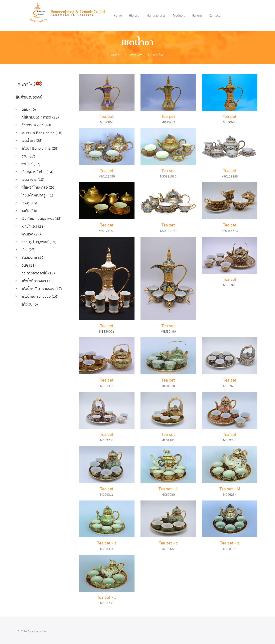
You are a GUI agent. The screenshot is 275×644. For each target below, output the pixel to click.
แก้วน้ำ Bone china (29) (39, 147)
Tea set (107, 170)
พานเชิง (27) (30, 231)
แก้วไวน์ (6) (29, 299)
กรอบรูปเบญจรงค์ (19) (38, 239)
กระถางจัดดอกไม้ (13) (37, 269)
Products (179, 16)
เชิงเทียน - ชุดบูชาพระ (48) (40, 216)
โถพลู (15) (29, 201)
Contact (214, 16)
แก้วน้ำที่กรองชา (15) (37, 277)
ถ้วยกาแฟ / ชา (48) (35, 125)
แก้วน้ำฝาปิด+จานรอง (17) (41, 284)
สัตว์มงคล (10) (32, 254)
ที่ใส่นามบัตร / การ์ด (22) (39, 117)
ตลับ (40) (28, 109)
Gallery (197, 16)
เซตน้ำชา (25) (31, 140)
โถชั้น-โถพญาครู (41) (37, 193)
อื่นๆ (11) (28, 261)
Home (118, 16)
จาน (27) (28, 155)
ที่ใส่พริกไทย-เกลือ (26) (38, 185)
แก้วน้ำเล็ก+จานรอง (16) (39, 292)
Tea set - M (230, 487)
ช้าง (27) (28, 246)
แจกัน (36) (29, 208)
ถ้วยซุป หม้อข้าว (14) (36, 170)
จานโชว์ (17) (30, 163)
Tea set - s (107, 541)
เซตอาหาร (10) (32, 178)
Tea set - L (168, 487)
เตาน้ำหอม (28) (32, 223)
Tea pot (107, 116)
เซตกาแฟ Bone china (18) (40, 132)
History (134, 16)
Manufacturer (156, 16)
